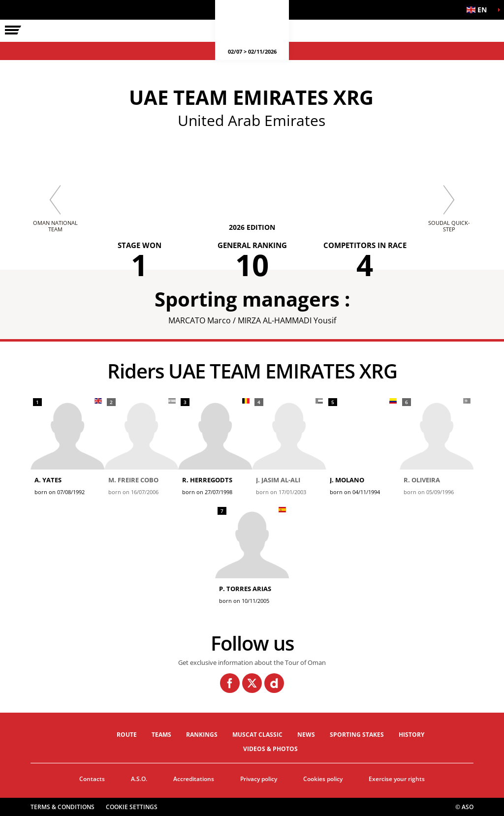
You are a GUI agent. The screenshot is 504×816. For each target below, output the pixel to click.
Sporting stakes (357, 735)
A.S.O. (139, 779)
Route (127, 735)
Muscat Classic (257, 735)
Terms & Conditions (63, 807)
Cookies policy (323, 779)
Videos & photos (270, 749)
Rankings (202, 735)
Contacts (92, 779)
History (411, 735)
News (306, 735)
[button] (479, 10)
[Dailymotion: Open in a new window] (274, 683)
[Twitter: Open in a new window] (252, 683)
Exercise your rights (397, 779)
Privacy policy (259, 779)
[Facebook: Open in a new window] (230, 683)
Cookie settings (132, 807)
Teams (161, 735)
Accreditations (194, 779)
